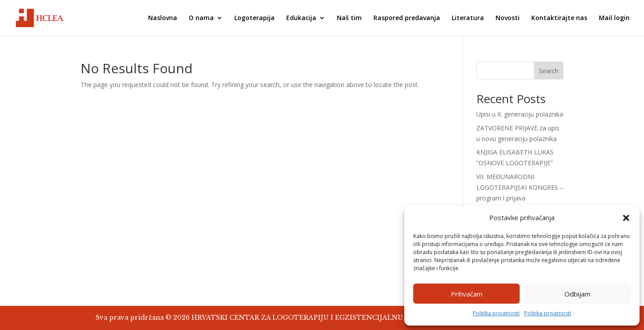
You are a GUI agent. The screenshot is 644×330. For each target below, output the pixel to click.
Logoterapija (254, 18)
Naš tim (349, 18)
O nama (201, 18)
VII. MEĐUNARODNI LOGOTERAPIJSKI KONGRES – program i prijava (520, 187)
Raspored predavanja (407, 18)
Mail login (614, 18)
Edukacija (301, 18)
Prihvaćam (467, 294)
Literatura (468, 18)
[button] (626, 218)
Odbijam (577, 294)
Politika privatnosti (496, 313)
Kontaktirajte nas (559, 18)
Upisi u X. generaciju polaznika (520, 114)
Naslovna (163, 18)
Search (549, 71)
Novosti (508, 18)
